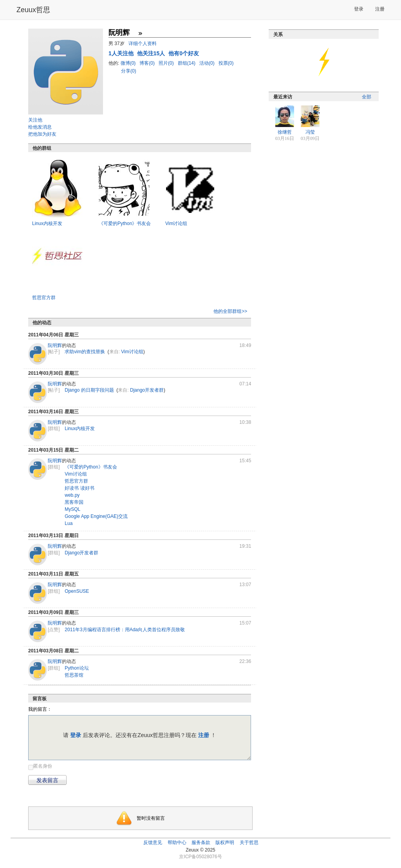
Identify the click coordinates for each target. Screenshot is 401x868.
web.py (72, 495)
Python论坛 (77, 668)
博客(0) (148, 63)
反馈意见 (153, 843)
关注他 (35, 120)
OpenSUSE (77, 591)
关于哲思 (249, 843)
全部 (367, 97)
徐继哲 (285, 132)
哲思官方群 (44, 298)
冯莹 (310, 132)
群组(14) (187, 63)
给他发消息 (40, 127)
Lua (69, 523)
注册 (380, 9)
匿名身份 (43, 766)
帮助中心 (177, 843)
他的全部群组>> (230, 311)
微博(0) (129, 63)
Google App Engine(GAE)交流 (96, 516)
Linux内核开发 (47, 223)
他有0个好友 (184, 53)
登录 (359, 9)
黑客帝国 (74, 502)
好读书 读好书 (79, 488)
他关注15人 (152, 53)
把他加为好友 (42, 134)
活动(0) (208, 63)
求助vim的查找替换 (85, 352)
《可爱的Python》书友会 (125, 223)
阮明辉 (55, 345)
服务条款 (201, 843)
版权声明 (225, 843)
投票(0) (226, 63)
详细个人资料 (143, 44)
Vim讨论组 (176, 223)
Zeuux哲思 (33, 10)
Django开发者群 (147, 390)
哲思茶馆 (74, 675)
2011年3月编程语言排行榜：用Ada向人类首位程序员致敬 (125, 630)
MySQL (72, 509)
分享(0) (129, 71)
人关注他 (122, 53)
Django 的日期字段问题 (89, 390)
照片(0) (167, 63)
